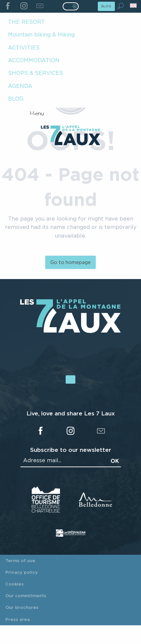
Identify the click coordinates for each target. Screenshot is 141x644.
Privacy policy (22, 572)
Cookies (15, 584)
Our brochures (22, 607)
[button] (121, 6)
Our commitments (26, 596)
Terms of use (20, 560)
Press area (18, 619)
